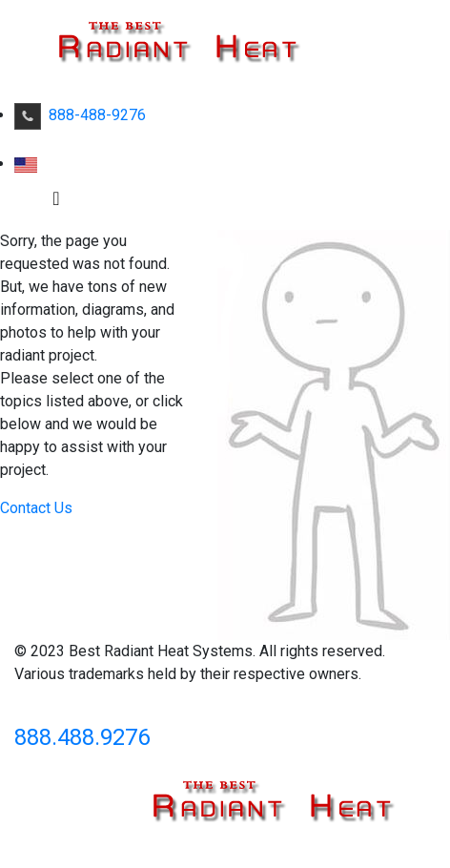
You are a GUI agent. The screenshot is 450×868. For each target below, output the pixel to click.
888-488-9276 (80, 115)
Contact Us (36, 508)
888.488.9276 (82, 737)
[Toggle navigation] (56, 203)
